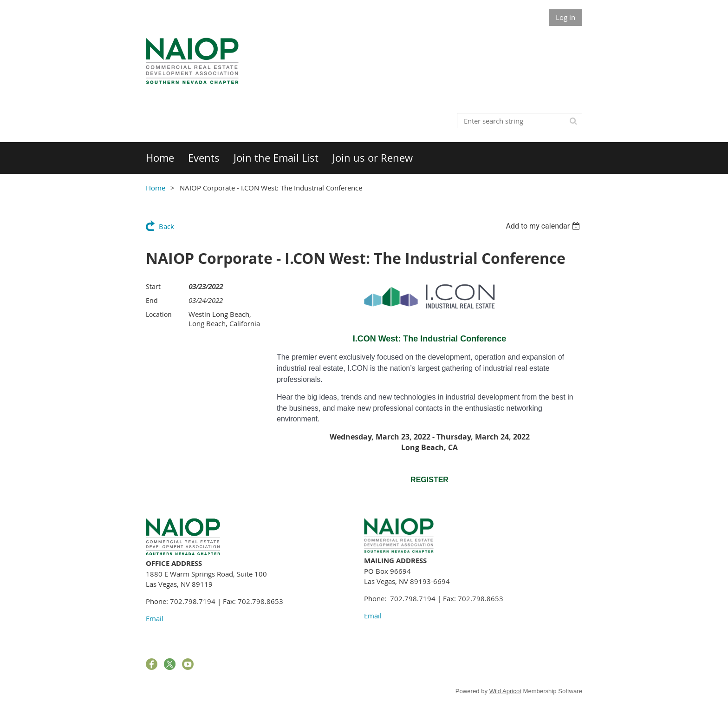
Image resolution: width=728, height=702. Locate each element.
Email (155, 618)
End (152, 300)
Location (159, 314)
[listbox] (544, 226)
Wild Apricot (505, 691)
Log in (565, 17)
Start (153, 286)
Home (156, 188)
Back (166, 226)
